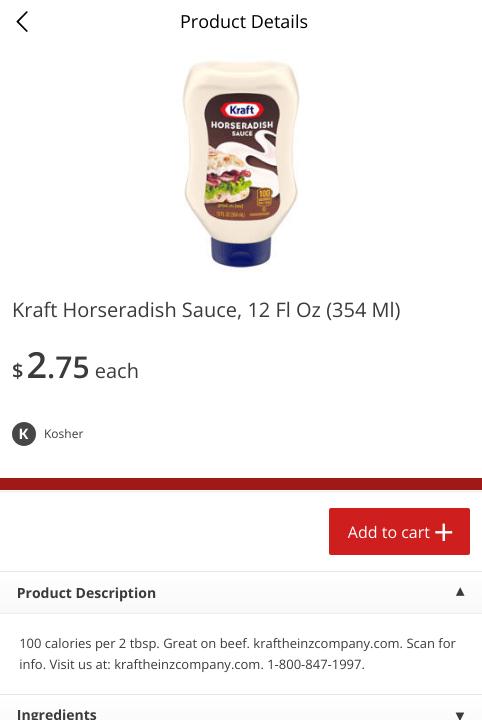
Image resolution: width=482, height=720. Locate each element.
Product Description (86, 593)
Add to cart (389, 532)
